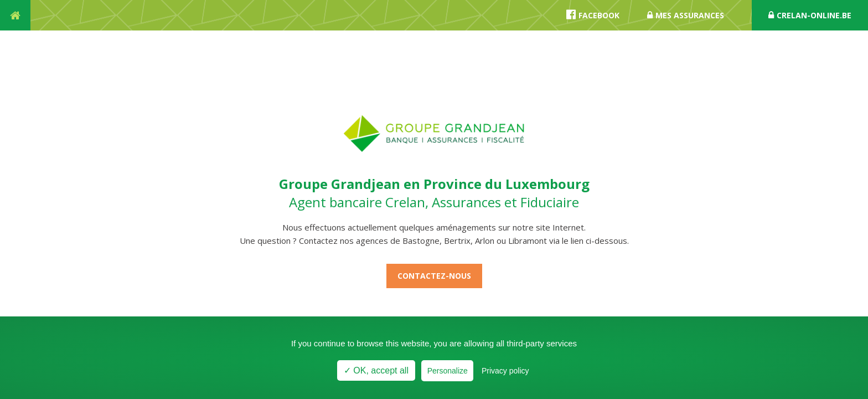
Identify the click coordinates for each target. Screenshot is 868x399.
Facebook (593, 15)
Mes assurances (686, 15)
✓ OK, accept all (376, 370)
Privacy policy (505, 371)
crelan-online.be (810, 15)
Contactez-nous (434, 276)
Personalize (448, 371)
